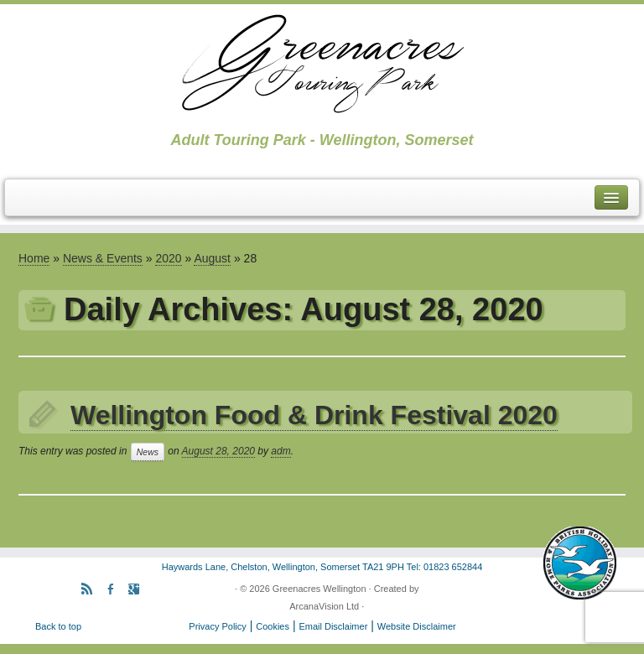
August (212, 258)
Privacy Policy (217, 626)
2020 (168, 258)
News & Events (103, 258)
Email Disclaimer (333, 626)
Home (34, 258)
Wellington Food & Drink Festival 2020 (314, 415)
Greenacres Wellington (319, 589)
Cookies (273, 626)
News (148, 452)
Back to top (58, 626)
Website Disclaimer (417, 626)
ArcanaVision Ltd (324, 606)
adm (280, 451)
